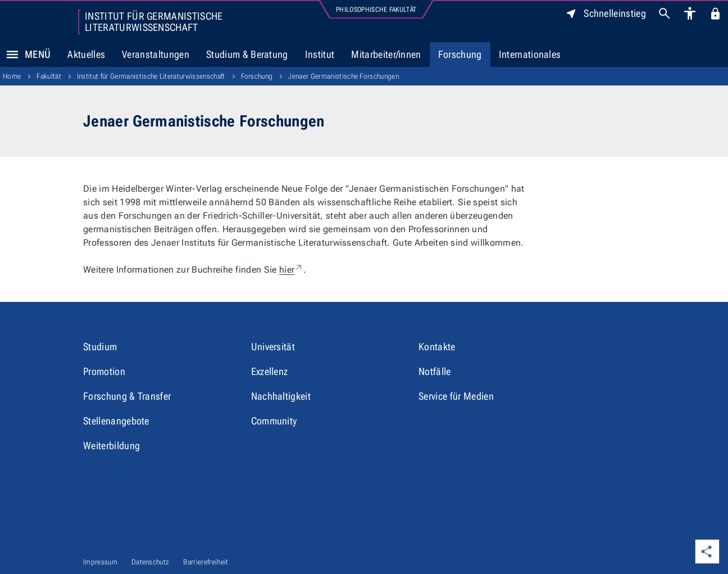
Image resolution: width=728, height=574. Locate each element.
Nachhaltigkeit (281, 396)
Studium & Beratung (247, 54)
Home (12, 76)
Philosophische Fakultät (376, 10)
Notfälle (435, 371)
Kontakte (437, 347)
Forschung (460, 54)
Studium (100, 347)
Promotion (104, 371)
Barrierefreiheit (206, 562)
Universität (273, 347)
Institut (320, 54)
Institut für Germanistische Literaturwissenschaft (154, 22)
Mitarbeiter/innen (386, 54)
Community (274, 421)
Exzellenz (270, 371)
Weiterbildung (112, 446)
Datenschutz (151, 562)
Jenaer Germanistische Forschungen (343, 76)
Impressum (100, 562)
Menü (25, 55)
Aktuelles (86, 54)
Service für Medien (456, 396)
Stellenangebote (116, 421)
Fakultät (49, 76)
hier (291, 270)
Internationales (530, 54)
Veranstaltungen (156, 54)
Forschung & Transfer (127, 396)
